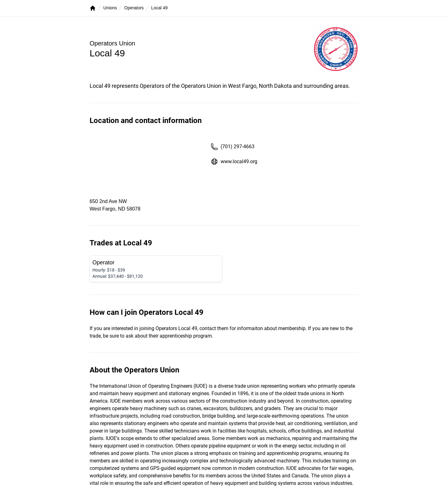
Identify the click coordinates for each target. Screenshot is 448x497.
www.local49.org (234, 162)
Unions (110, 8)
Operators (134, 8)
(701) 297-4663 (233, 147)
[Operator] (156, 269)
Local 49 (159, 8)
